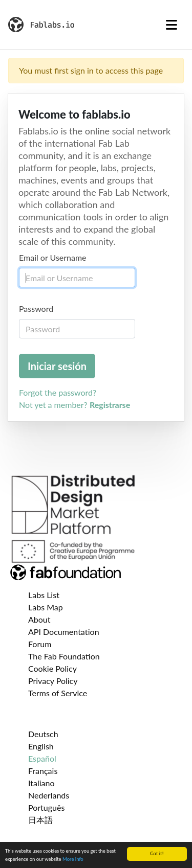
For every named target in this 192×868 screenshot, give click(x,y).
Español (42, 758)
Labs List (44, 595)
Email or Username (53, 257)
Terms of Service (58, 693)
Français (43, 771)
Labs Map (46, 607)
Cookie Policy (52, 668)
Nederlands (49, 795)
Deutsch (43, 734)
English (41, 746)
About (39, 619)
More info (73, 860)
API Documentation (64, 632)
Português (46, 807)
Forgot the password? (58, 392)
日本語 (40, 820)
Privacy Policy (53, 681)
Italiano (41, 783)
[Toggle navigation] (172, 25)
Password (36, 309)
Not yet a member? (74, 405)
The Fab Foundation (64, 656)
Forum (40, 644)
